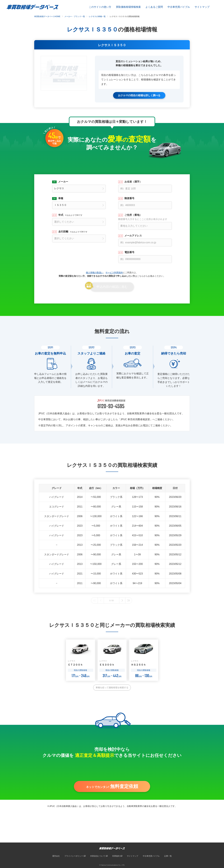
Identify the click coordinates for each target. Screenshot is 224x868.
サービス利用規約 (114, 272)
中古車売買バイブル (179, 7)
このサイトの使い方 (100, 7)
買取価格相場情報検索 (128, 7)
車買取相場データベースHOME (47, 16)
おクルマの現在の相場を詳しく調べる (139, 95)
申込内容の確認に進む (112, 287)
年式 (70, 215)
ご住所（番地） (145, 217)
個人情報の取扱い (95, 272)
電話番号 (129, 252)
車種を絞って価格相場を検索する (112, 687)
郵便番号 (129, 198)
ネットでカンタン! (112, 787)
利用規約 (116, 856)
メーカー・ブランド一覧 (75, 16)
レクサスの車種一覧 (97, 16)
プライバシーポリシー (74, 856)
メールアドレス (133, 236)
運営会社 (56, 856)
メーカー (63, 182)
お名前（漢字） (133, 182)
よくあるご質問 (154, 7)
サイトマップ (202, 7)
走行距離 (73, 231)
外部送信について (98, 856)
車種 (61, 198)
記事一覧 (168, 856)
